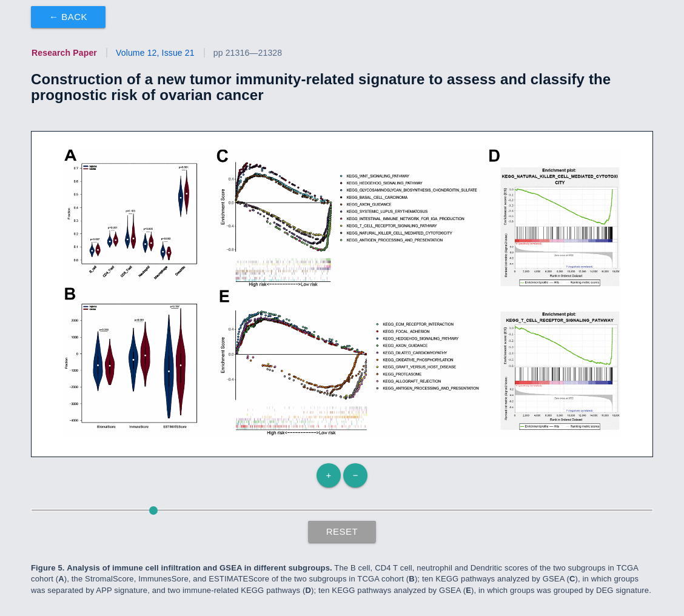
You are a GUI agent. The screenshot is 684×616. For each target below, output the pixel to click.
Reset (342, 531)
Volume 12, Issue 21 (155, 53)
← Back (68, 17)
